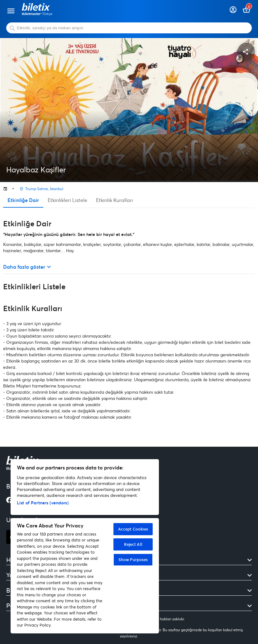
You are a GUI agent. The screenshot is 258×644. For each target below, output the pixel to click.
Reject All (133, 544)
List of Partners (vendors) (43, 503)
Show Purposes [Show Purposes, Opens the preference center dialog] (133, 560)
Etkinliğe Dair (23, 200)
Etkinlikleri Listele (67, 200)
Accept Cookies (133, 529)
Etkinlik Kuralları (115, 200)
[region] (85, 546)
